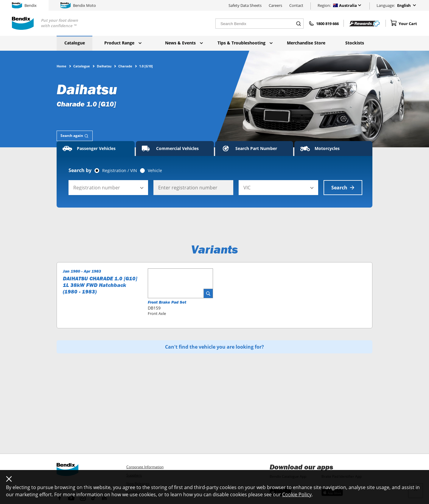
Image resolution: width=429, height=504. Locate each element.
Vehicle (155, 171)
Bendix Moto (78, 5)
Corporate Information (145, 467)
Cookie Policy (297, 494)
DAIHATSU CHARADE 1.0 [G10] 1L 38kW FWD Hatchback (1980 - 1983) (100, 285)
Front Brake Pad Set (167, 302)
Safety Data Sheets (245, 5)
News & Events (184, 43)
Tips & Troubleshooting (245, 43)
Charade (125, 66)
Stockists (355, 43)
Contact (296, 5)
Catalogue (75, 43)
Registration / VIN (120, 171)
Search (343, 188)
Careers (275, 5)
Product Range (123, 43)
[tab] (75, 136)
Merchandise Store (306, 43)
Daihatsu (104, 66)
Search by (80, 170)
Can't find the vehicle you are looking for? (214, 347)
